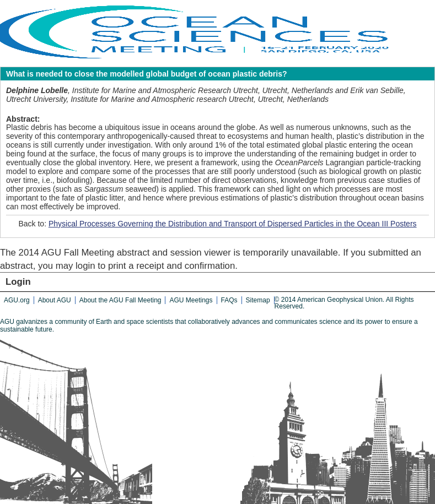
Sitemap (258, 300)
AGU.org (17, 300)
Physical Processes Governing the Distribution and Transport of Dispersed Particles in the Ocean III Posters (233, 224)
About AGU (55, 300)
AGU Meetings (191, 300)
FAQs (229, 300)
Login (18, 282)
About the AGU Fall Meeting (120, 300)
